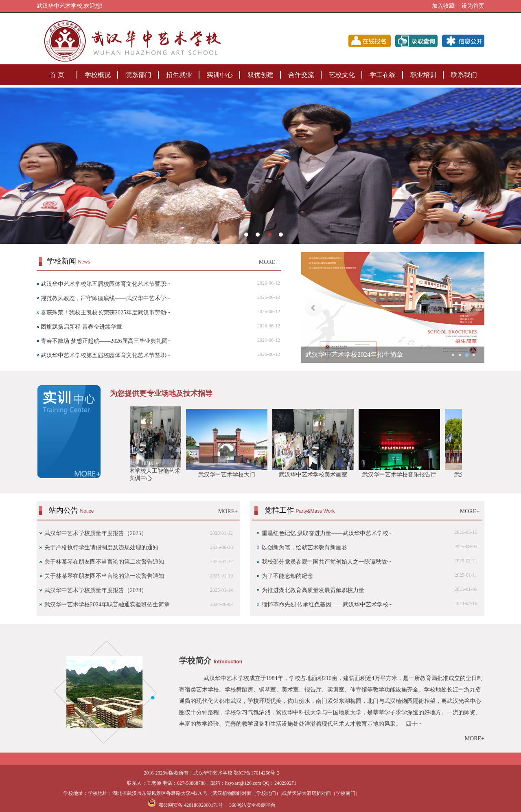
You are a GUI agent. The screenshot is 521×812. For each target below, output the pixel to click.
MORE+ (269, 262)
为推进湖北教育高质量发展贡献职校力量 (313, 590)
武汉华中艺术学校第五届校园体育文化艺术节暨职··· (106, 284)
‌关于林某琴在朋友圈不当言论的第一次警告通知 (104, 576)
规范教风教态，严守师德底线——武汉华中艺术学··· (106, 298)
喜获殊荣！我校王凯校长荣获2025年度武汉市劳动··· (106, 313)
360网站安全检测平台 (252, 805)
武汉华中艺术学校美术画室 (315, 475)
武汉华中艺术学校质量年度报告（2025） (96, 533)
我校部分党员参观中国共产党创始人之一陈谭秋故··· (327, 562)
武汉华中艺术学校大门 (229, 475)
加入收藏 (443, 6)
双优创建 (260, 75)
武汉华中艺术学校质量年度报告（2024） (96, 590)
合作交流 (301, 75)
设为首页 (473, 6)
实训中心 (220, 75)
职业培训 (423, 75)
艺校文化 (342, 75)
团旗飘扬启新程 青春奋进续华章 (81, 327)
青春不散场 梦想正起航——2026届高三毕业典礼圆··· (106, 341)
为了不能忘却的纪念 (287, 576)
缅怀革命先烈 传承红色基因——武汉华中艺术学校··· (327, 605)
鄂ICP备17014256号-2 (257, 773)
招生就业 (179, 75)
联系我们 (464, 75)
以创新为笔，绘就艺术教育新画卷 (304, 548)
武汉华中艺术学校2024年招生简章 (354, 354)
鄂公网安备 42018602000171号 (185, 805)
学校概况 (98, 75)
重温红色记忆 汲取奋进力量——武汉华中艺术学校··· (327, 533)
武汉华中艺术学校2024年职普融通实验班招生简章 (107, 605)
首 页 (57, 75)
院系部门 (138, 75)
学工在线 (383, 75)
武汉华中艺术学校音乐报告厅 (402, 475)
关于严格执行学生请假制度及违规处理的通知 (101, 548)
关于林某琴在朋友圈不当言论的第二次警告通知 (104, 562)
